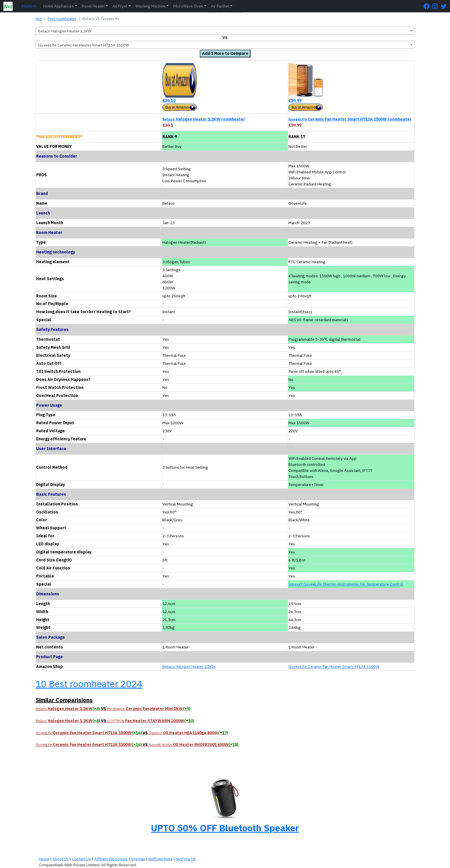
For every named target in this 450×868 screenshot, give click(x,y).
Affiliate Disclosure (111, 859)
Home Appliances (58, 6)
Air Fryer (120, 6)
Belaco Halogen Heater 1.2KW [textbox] (65, 31)
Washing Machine (151, 6)
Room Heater (93, 6)
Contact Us (81, 859)
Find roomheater (62, 19)
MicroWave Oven (188, 6)
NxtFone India (160, 859)
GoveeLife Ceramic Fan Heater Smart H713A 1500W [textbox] (84, 45)
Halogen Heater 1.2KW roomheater (204, 119)
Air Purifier (220, 6)
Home (44, 859)
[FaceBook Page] (428, 6)
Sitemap (138, 859)
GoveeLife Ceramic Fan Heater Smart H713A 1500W (334, 666)
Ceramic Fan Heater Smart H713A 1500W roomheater (350, 119)
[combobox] (225, 31)
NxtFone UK (186, 859)
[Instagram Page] (437, 6)
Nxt (39, 19)
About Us (61, 859)
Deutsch (29, 6)
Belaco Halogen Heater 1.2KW (189, 666)
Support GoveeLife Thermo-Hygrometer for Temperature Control (346, 584)
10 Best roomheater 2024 (89, 684)
